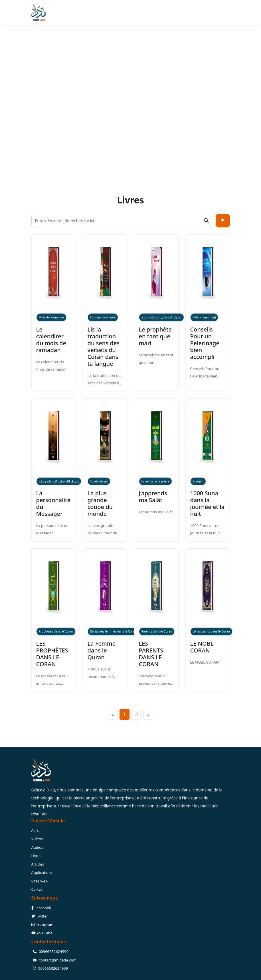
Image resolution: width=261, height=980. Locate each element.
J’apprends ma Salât (153, 497)
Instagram (43, 925)
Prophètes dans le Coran (56, 631)
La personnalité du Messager (53, 503)
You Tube (42, 933)
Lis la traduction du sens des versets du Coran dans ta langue (104, 346)
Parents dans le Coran (157, 631)
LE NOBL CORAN (202, 647)
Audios (37, 847)
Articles (38, 864)
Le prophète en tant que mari (155, 336)
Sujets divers (99, 481)
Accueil (38, 831)
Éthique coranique (103, 317)
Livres (36, 856)
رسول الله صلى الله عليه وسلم (162, 317)
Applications (42, 872)
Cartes (37, 889)
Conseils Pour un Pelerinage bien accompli (205, 343)
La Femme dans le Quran (102, 650)
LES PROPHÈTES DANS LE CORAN (52, 654)
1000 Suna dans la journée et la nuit (208, 503)
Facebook (41, 908)
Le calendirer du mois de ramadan (51, 340)
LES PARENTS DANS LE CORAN (151, 654)
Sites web (40, 881)
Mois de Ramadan (51, 317)
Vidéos (37, 839)
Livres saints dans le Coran (211, 631)
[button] (223, 221)
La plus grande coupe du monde (100, 503)
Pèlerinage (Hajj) (204, 317)
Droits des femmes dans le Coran (113, 631)
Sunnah (198, 481)
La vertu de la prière (156, 481)
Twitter (40, 916)
